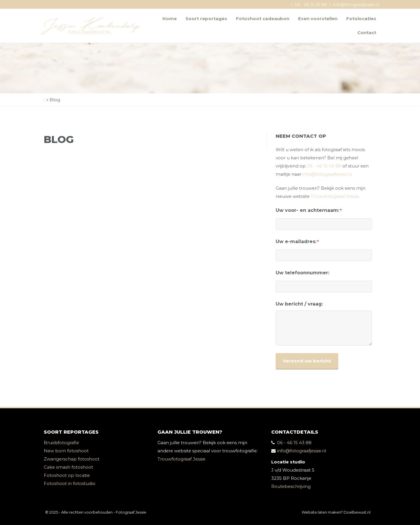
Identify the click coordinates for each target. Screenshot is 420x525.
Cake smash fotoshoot (68, 467)
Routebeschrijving (291, 486)
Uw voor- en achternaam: (309, 210)
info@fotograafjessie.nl (356, 5)
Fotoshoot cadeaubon (263, 19)
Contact (367, 33)
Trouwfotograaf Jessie (335, 196)
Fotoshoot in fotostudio (70, 483)
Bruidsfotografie (61, 443)
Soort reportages (206, 19)
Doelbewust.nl (357, 512)
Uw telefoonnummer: (302, 273)
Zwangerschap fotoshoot (72, 459)
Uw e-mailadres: (297, 242)
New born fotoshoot (66, 451)
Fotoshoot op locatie (67, 475)
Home (170, 19)
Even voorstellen (318, 19)
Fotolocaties (361, 19)
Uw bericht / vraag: (299, 304)
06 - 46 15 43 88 (311, 5)
